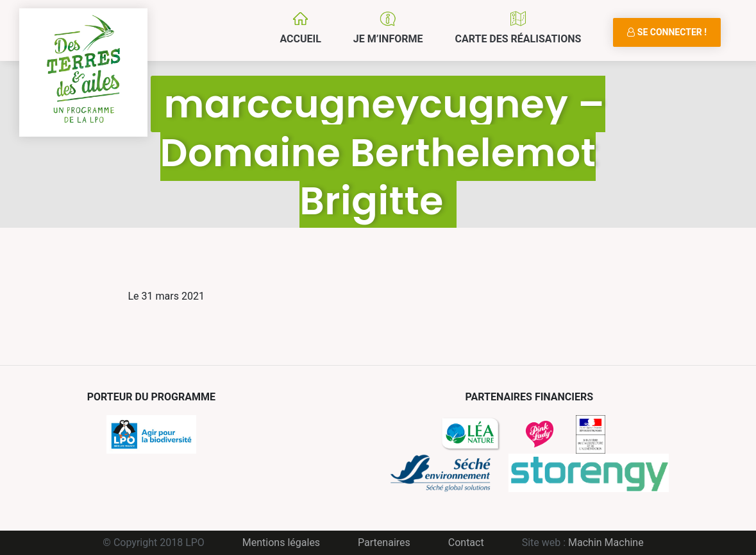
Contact (466, 542)
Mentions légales (281, 542)
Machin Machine (606, 542)
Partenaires (384, 542)
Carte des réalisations (518, 39)
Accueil (300, 39)
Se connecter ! (667, 32)
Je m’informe (388, 39)
